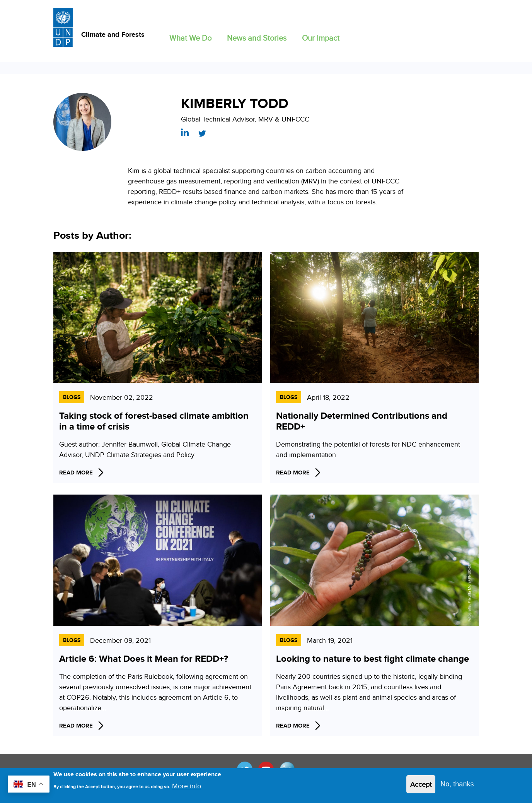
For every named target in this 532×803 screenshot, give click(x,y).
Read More (76, 473)
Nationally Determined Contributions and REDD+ (362, 421)
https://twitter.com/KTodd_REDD (202, 134)
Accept (421, 787)
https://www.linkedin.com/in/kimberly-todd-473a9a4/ (185, 132)
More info (187, 788)
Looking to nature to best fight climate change (373, 658)
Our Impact (321, 38)
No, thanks (457, 786)
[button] (190, 36)
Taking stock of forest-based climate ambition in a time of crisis (154, 421)
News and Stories (257, 38)
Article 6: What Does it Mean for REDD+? (144, 658)
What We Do (190, 38)
